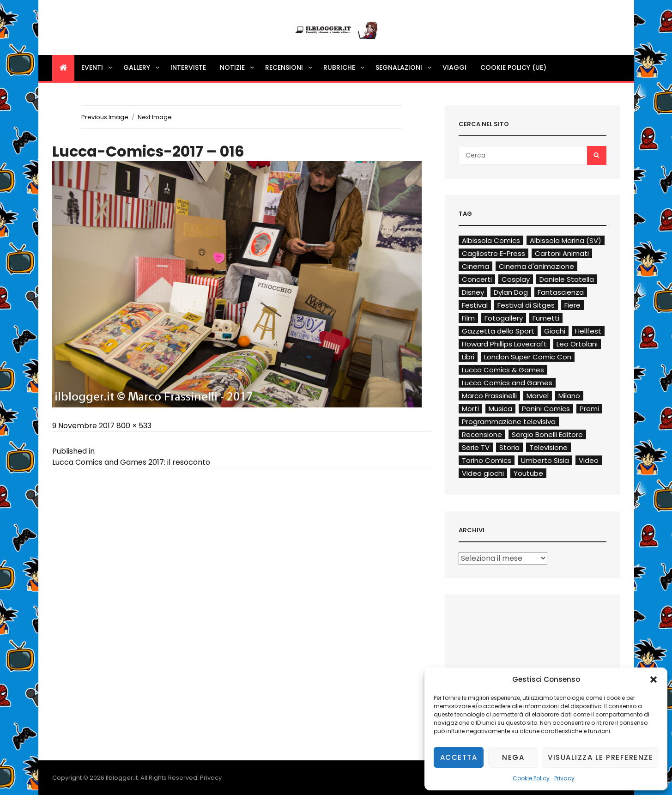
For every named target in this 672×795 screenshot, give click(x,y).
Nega (513, 757)
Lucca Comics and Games (507, 383)
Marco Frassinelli (489, 396)
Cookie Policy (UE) (513, 67)
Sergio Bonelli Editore (547, 434)
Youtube (528, 473)
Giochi (555, 331)
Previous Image (105, 117)
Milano (569, 396)
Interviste (188, 67)
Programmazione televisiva (509, 422)
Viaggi (454, 67)
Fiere (572, 305)
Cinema (475, 266)
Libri (468, 357)
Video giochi (483, 473)
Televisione (548, 447)
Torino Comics (487, 460)
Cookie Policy (531, 778)
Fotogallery (504, 318)
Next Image (155, 117)
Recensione (482, 434)
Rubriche (345, 67)
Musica (500, 409)
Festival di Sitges (526, 305)
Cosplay (516, 279)
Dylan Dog (511, 292)
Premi (589, 409)
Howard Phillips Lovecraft (504, 344)
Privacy (564, 778)
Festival (475, 305)
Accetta (459, 757)
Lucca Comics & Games (503, 370)
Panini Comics (546, 409)
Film (468, 318)
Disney (473, 292)
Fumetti (546, 318)
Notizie (238, 67)
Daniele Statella (567, 279)
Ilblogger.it (122, 778)
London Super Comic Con (528, 357)
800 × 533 (134, 426)
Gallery (142, 67)
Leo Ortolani (577, 344)
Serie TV (476, 447)
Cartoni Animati (562, 253)
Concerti (477, 279)
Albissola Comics (491, 240)
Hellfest (588, 331)
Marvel (538, 396)
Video (589, 460)
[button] (654, 680)
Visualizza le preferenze (600, 757)
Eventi (97, 67)
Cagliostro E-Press (493, 253)
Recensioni (289, 67)
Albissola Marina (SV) (566, 240)
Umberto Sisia (545, 460)
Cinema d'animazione (536, 266)
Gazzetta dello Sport (498, 331)
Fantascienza (561, 292)
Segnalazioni (404, 67)
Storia (509, 447)
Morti (470, 409)
